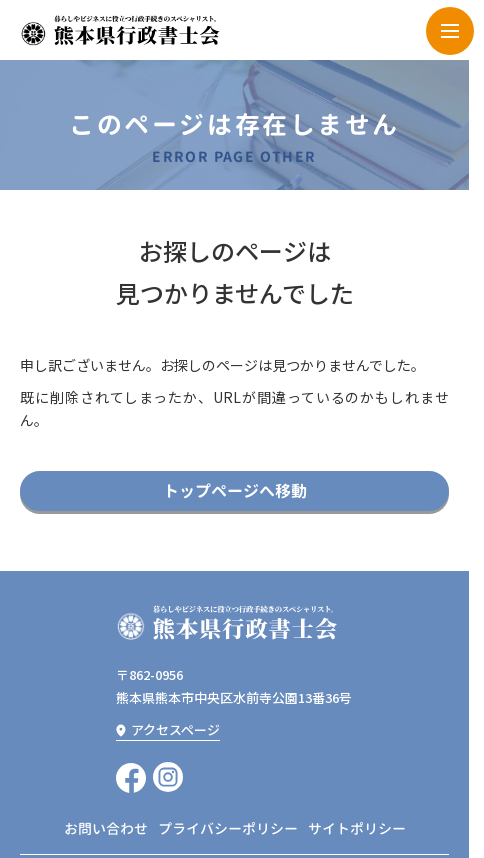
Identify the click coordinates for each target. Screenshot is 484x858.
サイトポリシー (357, 828)
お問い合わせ (106, 828)
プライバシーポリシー (228, 828)
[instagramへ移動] (168, 777)
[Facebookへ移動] (131, 777)
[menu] (450, 31)
